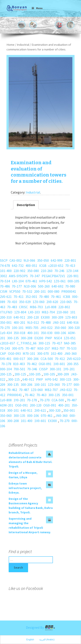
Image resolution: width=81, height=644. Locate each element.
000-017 (19, 359)
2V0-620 (52, 302)
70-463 (41, 395)
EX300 (45, 317)
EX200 (39, 338)
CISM (4, 291)
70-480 (44, 297)
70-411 (19, 297)
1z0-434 (6, 333)
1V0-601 (59, 364)
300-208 (27, 338)
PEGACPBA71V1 (53, 276)
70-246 (59, 271)
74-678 (5, 266)
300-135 (13, 338)
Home (10, 45)
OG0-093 (14, 353)
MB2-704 (48, 312)
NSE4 (58, 338)
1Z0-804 (20, 312)
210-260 (47, 271)
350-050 (43, 260)
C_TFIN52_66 (27, 343)
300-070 (43, 353)
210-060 (62, 312)
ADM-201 (7, 405)
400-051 (31, 266)
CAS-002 (16, 260)
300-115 (44, 343)
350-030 (47, 333)
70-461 (56, 297)
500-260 (44, 286)
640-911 (19, 317)
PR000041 (69, 291)
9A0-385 (70, 343)
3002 (3, 276)
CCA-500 (47, 359)
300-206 (33, 359)
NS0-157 (44, 348)
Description (26, 205)
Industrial (23, 45)
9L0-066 (29, 260)
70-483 (12, 307)
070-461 (31, 281)
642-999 (57, 260)
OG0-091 (45, 364)
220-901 (73, 276)
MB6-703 (36, 307)
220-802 (64, 307)
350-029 (25, 302)
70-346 (32, 369)
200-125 (6, 374)
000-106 (60, 333)
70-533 (71, 348)
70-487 (30, 348)
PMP (49, 338)
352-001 (31, 297)
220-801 (70, 260)
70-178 (6, 364)
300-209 (57, 317)
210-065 (66, 302)
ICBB (67, 297)
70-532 (27, 291)
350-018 (19, 333)
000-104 (6, 369)
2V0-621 (6, 297)
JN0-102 (59, 322)
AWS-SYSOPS (18, 276)
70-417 (57, 343)
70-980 (70, 286)
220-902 (19, 271)
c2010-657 (7, 343)
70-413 (70, 266)
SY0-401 (6, 359)
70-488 (46, 322)
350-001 (6, 322)
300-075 (18, 348)
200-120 (33, 317)
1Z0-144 (72, 271)
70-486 (5, 286)
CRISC (23, 307)
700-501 (19, 369)
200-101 (40, 291)
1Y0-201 (69, 369)
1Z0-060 (39, 302)
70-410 (12, 302)
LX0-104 (18, 281)
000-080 (54, 291)
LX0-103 (34, 312)
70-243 (5, 348)
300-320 (74, 328)
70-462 (32, 364)
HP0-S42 (45, 281)
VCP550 (15, 291)
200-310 (6, 317)
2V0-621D (74, 359)
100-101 (18, 328)
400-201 (19, 322)
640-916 (73, 322)
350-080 (33, 271)
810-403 (19, 364)
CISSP (43, 369)
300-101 (56, 369)
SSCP (4, 260)
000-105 (73, 281)
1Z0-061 (60, 281)
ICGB (43, 266)
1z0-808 (51, 307)
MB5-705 (32, 328)
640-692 (57, 286)
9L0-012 (33, 322)
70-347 (35, 276)
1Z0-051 (70, 338)
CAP (3, 353)
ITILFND (6, 312)
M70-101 (29, 353)
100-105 (35, 374)
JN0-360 (71, 353)
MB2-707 (58, 348)
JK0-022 (46, 328)
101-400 (6, 271)
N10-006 (30, 286)
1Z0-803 (71, 317)
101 (73, 312)
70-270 (5, 328)
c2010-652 (56, 266)
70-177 (17, 286)
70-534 (5, 281)
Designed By (41, 627)
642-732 (18, 266)
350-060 (60, 328)
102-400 (57, 353)
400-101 (33, 333)
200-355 (73, 364)
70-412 (60, 359)
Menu (37, 8)
